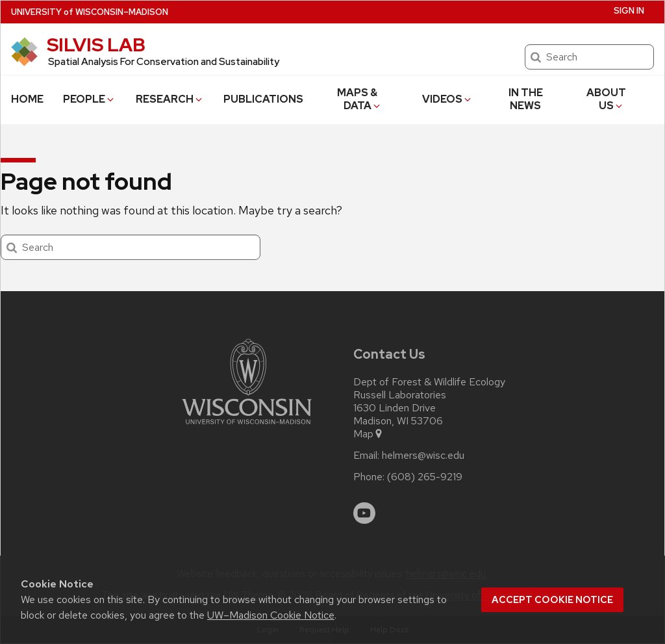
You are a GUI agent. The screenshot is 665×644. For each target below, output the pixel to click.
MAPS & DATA (359, 99)
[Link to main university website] (247, 427)
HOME (27, 99)
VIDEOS (447, 99)
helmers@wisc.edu (423, 456)
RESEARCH (170, 99)
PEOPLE (89, 99)
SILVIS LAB (96, 45)
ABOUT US (606, 99)
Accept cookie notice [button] (552, 600)
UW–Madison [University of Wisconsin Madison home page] (90, 12)
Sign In (629, 11)
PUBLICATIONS (263, 99)
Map (369, 434)
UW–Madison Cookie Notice (271, 615)
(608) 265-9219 (425, 477)
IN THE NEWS (526, 99)
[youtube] (364, 513)
